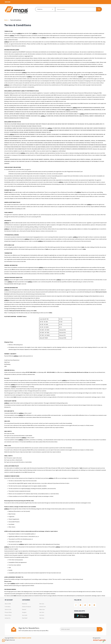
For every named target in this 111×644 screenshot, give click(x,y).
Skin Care (42, 618)
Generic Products (26, 607)
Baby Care (42, 609)
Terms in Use (8, 609)
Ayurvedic (25, 615)
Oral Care (42, 615)
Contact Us (8, 618)
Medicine (8, 2)
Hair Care (42, 612)
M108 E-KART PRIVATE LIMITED (23, 638)
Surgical (24, 612)
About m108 (8, 604)
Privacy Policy (8, 612)
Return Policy (8, 615)
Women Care (43, 607)
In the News (8, 607)
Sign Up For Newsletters (29, 628)
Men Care (42, 604)
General (24, 609)
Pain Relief (25, 618)
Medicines (25, 604)
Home (6, 20)
